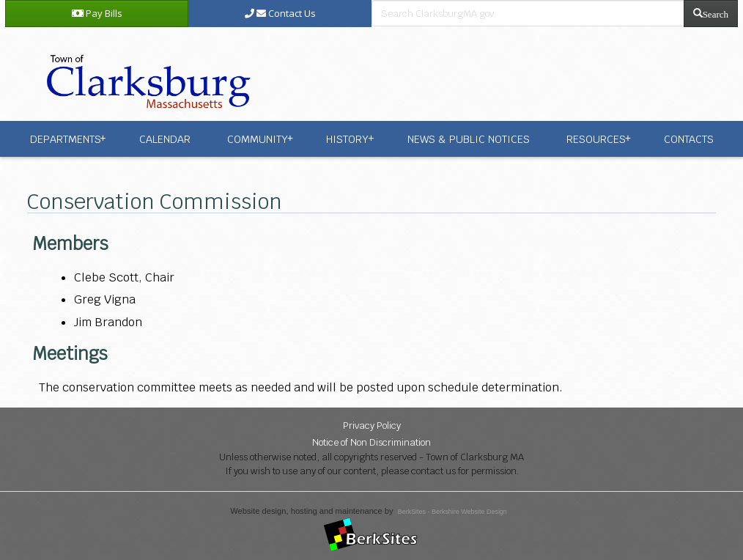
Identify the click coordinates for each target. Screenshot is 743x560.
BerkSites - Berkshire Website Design (452, 512)
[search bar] (528, 13)
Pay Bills (97, 13)
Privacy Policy (372, 425)
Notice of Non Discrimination (371, 442)
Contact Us (280, 13)
